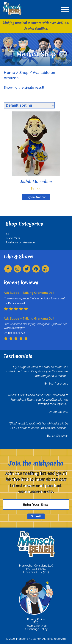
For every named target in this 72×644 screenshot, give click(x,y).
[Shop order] (29, 105)
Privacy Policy (36, 619)
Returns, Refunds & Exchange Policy (36, 627)
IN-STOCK (13, 238)
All (7, 234)
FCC (36, 622)
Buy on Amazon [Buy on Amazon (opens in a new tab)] (36, 197)
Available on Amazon (20, 242)
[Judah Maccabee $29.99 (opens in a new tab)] (36, 151)
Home (9, 73)
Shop (24, 73)
